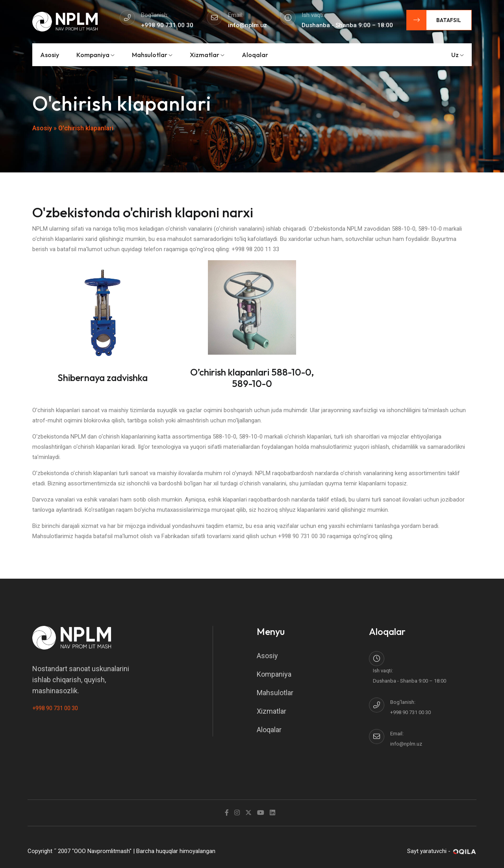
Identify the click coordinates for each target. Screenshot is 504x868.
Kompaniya (95, 55)
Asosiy (50, 55)
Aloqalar (255, 55)
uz (458, 55)
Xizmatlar (207, 55)
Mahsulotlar (152, 55)
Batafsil (434, 20)
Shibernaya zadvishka (103, 378)
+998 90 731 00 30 (55, 708)
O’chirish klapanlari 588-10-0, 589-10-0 (252, 378)
